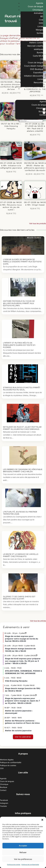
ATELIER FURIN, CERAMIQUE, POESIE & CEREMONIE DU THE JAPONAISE (23, 672)
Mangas (39, 30)
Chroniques (38, 10)
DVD (41, 23)
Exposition (38, 72)
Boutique (39, 39)
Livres (40, 26)
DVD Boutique (37, 69)
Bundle (40, 53)
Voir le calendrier (23, 737)
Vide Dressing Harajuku (16, 681)
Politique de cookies (14, 865)
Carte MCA (38, 56)
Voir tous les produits (38, 223)
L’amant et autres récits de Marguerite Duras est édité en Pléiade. (19, 345)
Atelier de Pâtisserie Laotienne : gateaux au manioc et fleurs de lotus (22, 722)
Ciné (41, 20)
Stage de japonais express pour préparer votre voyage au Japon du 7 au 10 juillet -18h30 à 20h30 (23, 701)
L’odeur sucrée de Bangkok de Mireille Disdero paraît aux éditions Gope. (22, 262)
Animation (38, 13)
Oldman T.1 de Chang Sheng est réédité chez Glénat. (19, 598)
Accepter (23, 846)
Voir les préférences (23, 859)
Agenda (39, 3)
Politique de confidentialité (30, 865)
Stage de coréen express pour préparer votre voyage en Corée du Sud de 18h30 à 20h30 (22, 639)
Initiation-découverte (34, 76)
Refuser (23, 852)
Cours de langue (35, 6)
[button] (42, 820)
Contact (39, 89)
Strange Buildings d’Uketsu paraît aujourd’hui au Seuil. (22, 389)
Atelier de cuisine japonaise (19, 731)
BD (42, 16)
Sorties (40, 33)
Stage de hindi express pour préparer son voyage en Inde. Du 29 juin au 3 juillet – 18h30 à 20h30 (23, 661)
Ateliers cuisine (36, 43)
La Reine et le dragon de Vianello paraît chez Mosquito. (21, 555)
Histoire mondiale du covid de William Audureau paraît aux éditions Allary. (19, 303)
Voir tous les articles (38, 621)
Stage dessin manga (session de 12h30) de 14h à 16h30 (20, 650)
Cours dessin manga (34, 66)
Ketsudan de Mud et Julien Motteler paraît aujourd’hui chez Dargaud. (22, 428)
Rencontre (38, 82)
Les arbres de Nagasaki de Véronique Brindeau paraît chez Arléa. (23, 471)
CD (42, 59)
